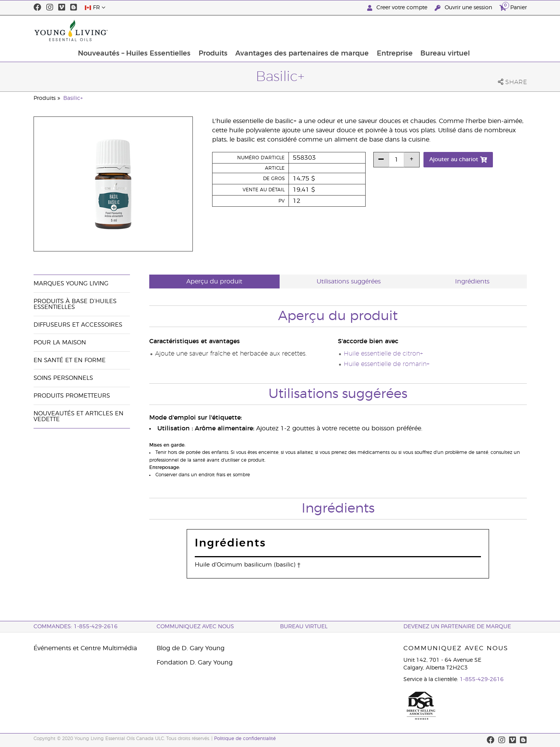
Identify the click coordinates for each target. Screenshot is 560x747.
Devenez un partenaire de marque (457, 627)
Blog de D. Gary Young (191, 648)
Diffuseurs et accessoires (78, 325)
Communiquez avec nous (195, 627)
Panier (513, 7)
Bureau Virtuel (304, 627)
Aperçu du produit (214, 282)
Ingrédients (472, 282)
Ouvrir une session (464, 8)
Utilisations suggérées (349, 282)
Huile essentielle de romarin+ (387, 364)
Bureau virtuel (498, 30)
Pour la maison (60, 343)
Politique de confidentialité (245, 739)
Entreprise (447, 30)
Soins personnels (63, 378)
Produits (264, 30)
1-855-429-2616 (482, 680)
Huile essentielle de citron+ (383, 354)
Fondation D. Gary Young (195, 663)
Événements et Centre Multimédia (85, 648)
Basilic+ (73, 98)
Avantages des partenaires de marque (354, 30)
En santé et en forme (70, 360)
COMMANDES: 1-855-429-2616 (76, 627)
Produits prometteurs (72, 396)
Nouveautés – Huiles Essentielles (185, 30)
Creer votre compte (398, 8)
